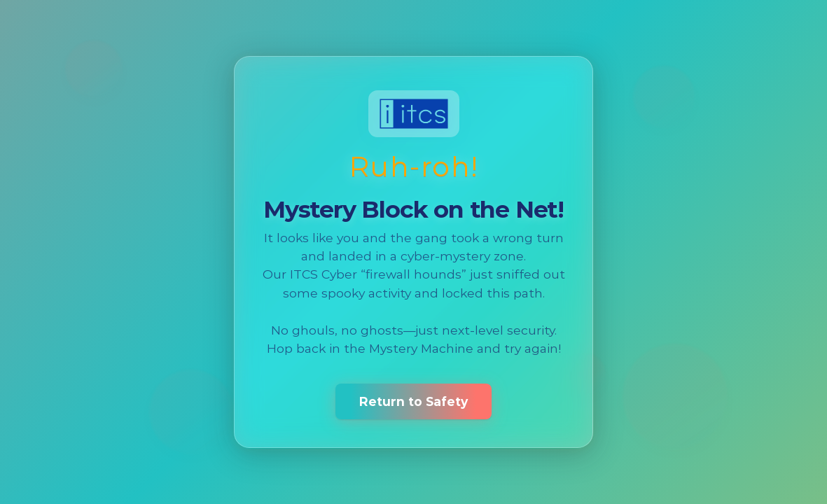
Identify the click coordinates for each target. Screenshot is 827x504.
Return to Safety (413, 401)
